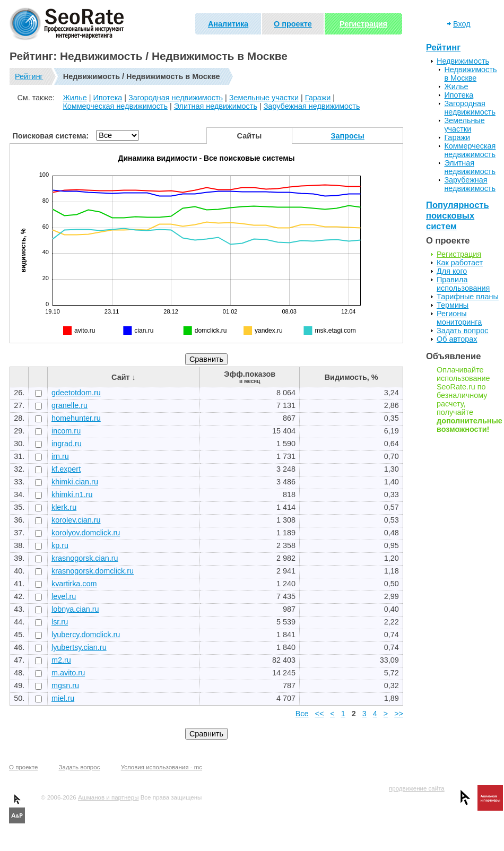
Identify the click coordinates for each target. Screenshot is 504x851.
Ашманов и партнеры (108, 797)
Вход (462, 24)
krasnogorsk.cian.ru (85, 558)
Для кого (452, 271)
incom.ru (66, 431)
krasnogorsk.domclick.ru (93, 571)
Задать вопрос (462, 331)
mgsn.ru (65, 685)
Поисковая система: (51, 136)
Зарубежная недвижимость (312, 106)
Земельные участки (264, 98)
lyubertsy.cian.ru (79, 647)
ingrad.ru (67, 444)
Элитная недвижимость (216, 106)
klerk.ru (64, 507)
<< (320, 714)
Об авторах (457, 339)
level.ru (64, 596)
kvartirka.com (74, 584)
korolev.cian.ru (76, 520)
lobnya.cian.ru (75, 609)
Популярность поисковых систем (458, 216)
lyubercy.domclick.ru (86, 635)
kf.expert (66, 469)
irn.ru (60, 456)
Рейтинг (29, 76)
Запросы (348, 136)
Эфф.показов (250, 377)
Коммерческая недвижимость (115, 106)
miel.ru (63, 698)
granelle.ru (69, 405)
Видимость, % (351, 377)
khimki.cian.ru (75, 482)
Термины (453, 305)
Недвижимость (463, 61)
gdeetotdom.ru (76, 393)
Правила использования (463, 284)
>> (399, 714)
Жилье (75, 98)
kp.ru (60, 545)
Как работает (460, 263)
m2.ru (61, 660)
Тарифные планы (468, 297)
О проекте (293, 24)
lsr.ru (60, 622)
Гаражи (318, 98)
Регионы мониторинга (459, 318)
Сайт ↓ (124, 377)
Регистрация (363, 24)
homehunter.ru (76, 418)
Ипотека (107, 98)
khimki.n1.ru (72, 494)
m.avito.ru (68, 673)
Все (302, 714)
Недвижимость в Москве (470, 74)
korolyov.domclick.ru (86, 533)
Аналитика (228, 24)
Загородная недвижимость (176, 98)
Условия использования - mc (162, 767)
